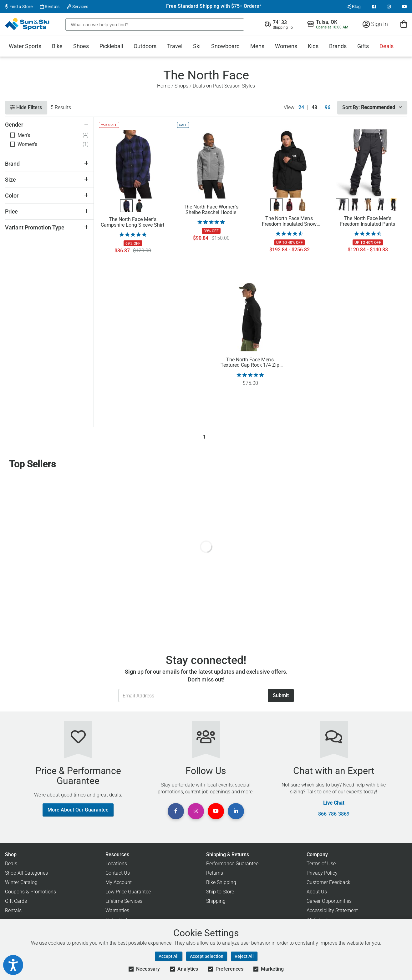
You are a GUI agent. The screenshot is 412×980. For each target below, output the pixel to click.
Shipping (216, 901)
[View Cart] (404, 24)
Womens (286, 46)
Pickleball (111, 46)
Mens (257, 46)
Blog (354, 7)
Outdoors (145, 46)
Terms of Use (321, 864)
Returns (215, 873)
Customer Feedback (328, 882)
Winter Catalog (21, 882)
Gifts (363, 46)
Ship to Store (220, 892)
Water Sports (25, 46)
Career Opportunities (329, 901)
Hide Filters (26, 107)
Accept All (169, 956)
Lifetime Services (124, 901)
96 (328, 108)
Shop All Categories (26, 873)
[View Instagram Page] (389, 7)
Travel (175, 46)
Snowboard (225, 46)
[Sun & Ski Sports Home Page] (28, 24)
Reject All (244, 956)
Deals (387, 46)
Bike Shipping (221, 882)
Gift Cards (16, 901)
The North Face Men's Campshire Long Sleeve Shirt (132, 222)
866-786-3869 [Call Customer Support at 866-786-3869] (334, 814)
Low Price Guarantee (128, 892)
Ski (197, 46)
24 (301, 108)
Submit (281, 695)
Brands (338, 46)
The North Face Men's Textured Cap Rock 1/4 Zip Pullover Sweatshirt (250, 363)
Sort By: (372, 107)
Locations (116, 864)
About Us (317, 892)
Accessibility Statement (332, 910)
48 (314, 108)
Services (78, 7)
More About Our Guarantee (78, 810)
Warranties (117, 910)
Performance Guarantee (232, 864)
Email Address (118, 689)
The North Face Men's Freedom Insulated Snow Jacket (289, 221)
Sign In (375, 24)
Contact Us (118, 873)
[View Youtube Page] (404, 7)
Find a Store (19, 7)
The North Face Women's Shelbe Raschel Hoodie (211, 210)
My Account (119, 882)
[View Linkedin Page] (236, 811)
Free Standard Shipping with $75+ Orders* (214, 6)
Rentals (50, 7)
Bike (57, 46)
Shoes (81, 46)
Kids (313, 46)
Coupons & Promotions (31, 892)
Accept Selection (207, 956)
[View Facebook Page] (374, 7)
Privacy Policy (322, 873)
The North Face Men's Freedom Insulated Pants (368, 221)
